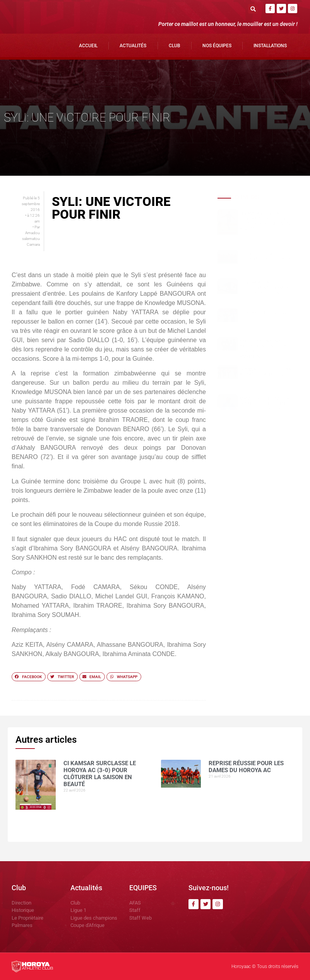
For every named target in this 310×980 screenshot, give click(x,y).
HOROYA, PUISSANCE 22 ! (265, 313)
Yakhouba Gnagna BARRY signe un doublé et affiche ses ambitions (265, 349)
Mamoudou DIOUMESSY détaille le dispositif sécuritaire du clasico (265, 404)
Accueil (88, 46)
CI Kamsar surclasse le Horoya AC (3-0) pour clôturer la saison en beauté (266, 222)
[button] (253, 9)
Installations (270, 46)
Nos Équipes (217, 46)
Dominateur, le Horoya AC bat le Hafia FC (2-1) (265, 372)
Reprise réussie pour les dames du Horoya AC (267, 257)
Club (175, 46)
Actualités (133, 46)
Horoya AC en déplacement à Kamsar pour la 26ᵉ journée (266, 288)
